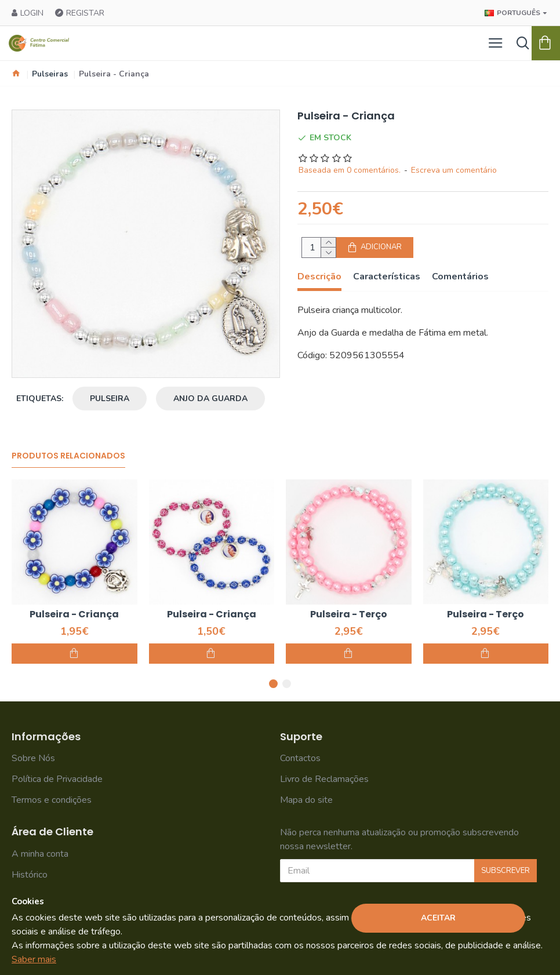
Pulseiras (50, 74)
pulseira (110, 399)
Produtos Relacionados (68, 456)
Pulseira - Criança (74, 615)
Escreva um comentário (454, 170)
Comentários (460, 277)
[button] (273, 684)
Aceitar (438, 918)
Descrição (319, 277)
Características (387, 277)
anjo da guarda (210, 399)
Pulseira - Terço (349, 615)
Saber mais (34, 959)
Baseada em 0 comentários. (350, 170)
